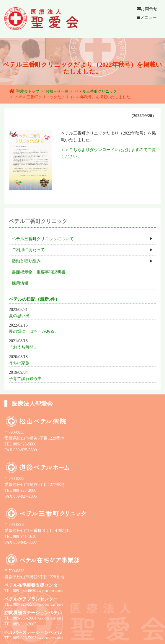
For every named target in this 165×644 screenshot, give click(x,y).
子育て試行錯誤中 (25, 379)
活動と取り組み (26, 261)
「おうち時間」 (23, 347)
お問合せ (147, 9)
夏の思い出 (19, 316)
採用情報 (20, 283)
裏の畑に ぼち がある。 (34, 331)
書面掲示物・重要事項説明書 (39, 272)
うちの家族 (19, 363)
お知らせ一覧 (57, 91)
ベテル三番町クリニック (96, 91)
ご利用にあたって (28, 250)
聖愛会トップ (28, 91)
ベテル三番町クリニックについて (43, 239)
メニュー (147, 18)
